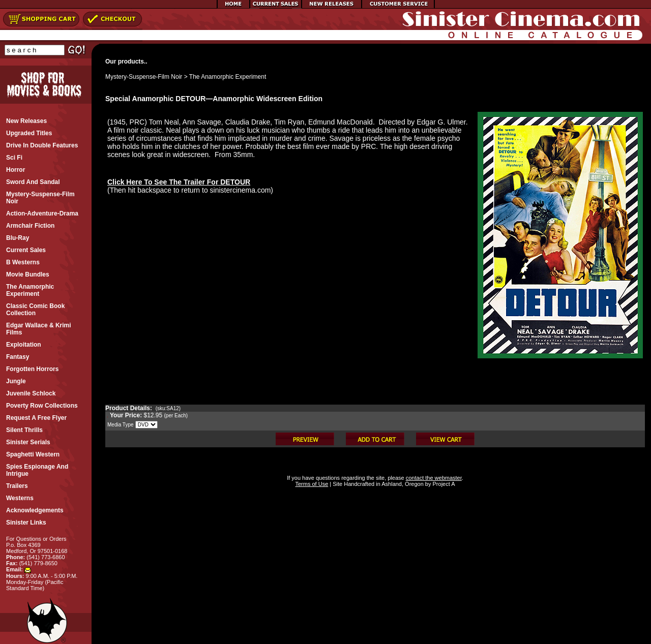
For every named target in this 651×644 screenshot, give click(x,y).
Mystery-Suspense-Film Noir (144, 77)
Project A (443, 484)
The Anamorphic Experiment (228, 77)
